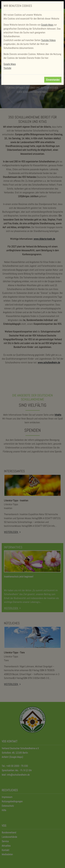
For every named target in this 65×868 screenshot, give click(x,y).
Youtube (7, 68)
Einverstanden (53, 80)
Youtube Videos (48, 40)
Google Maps (47, 25)
